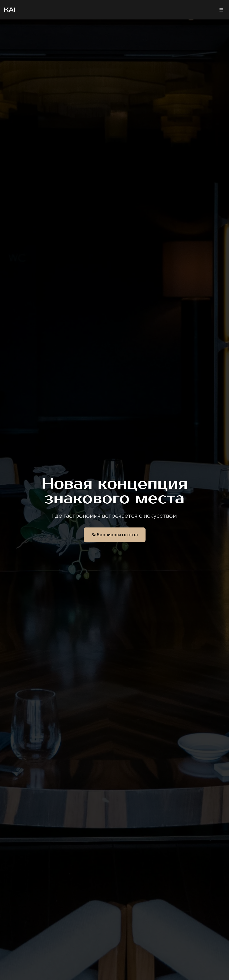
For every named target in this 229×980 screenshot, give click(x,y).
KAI (10, 10)
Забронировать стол (115, 535)
